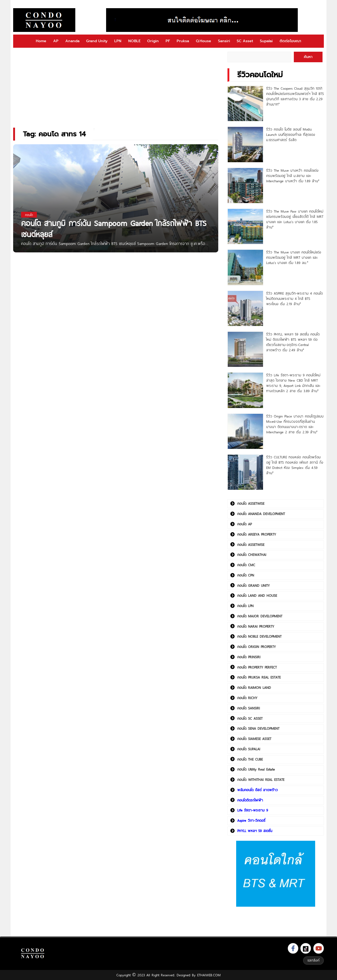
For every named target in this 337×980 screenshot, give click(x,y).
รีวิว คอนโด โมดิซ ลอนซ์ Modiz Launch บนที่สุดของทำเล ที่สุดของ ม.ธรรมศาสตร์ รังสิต (291, 134)
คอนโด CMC (246, 565)
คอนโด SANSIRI (249, 708)
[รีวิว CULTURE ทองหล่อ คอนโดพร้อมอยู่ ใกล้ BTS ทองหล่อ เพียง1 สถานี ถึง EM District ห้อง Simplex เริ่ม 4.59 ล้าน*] (245, 472)
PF (168, 41)
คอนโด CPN (246, 575)
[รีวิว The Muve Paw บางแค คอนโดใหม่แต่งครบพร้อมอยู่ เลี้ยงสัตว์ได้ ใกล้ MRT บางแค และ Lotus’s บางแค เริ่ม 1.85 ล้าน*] (245, 226)
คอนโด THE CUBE (250, 759)
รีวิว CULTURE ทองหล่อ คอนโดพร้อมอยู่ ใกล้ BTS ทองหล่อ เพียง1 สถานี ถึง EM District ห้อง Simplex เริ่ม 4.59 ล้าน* (295, 465)
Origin (153, 41)
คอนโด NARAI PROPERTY (256, 626)
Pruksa (183, 41)
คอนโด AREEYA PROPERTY (257, 534)
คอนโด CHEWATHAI (252, 555)
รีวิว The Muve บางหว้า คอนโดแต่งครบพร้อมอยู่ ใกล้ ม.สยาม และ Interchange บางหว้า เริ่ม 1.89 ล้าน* (293, 176)
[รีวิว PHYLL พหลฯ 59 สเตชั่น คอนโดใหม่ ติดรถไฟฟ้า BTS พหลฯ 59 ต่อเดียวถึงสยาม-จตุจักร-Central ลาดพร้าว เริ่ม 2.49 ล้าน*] (245, 349)
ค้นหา (308, 57)
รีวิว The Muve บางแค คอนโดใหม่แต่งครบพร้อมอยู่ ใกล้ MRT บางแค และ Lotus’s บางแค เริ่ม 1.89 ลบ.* (294, 257)
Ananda (72, 41)
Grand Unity (97, 41)
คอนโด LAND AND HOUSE (257, 595)
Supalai (266, 41)
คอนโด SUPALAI (249, 749)
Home (41, 41)
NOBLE (134, 41)
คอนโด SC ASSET (250, 718)
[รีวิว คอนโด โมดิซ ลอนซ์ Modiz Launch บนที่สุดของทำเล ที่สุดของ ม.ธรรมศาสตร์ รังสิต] (245, 144)
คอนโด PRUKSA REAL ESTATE (259, 677)
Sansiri (224, 41)
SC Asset (245, 41)
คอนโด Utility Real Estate (256, 769)
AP (56, 41)
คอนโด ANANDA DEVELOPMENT (261, 514)
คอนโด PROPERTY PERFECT (257, 667)
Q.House (204, 41)
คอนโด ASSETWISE (251, 503)
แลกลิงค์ (313, 960)
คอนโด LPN (245, 606)
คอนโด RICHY (247, 698)
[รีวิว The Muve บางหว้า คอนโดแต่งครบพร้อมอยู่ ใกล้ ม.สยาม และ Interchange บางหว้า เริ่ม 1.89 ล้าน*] (245, 186)
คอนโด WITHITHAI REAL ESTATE (261, 780)
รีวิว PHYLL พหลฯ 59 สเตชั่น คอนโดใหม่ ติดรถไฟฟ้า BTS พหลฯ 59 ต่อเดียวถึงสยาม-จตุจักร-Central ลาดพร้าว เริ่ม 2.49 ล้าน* (293, 342)
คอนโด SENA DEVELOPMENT (258, 728)
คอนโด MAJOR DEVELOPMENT (260, 616)
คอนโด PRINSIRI (249, 657)
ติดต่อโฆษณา (290, 41)
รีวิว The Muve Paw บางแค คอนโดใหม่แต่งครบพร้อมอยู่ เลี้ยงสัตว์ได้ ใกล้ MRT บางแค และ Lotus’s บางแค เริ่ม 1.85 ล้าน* (295, 219)
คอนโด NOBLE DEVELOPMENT (259, 636)
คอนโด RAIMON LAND (254, 688)
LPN (118, 41)
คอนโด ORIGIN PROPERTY (256, 647)
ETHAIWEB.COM (209, 975)
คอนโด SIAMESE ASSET (254, 739)
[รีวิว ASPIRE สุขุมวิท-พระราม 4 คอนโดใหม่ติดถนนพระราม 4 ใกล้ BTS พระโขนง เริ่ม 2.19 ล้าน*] (245, 308)
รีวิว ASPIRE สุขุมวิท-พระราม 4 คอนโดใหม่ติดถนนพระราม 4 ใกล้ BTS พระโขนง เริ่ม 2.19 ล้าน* (294, 299)
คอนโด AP (244, 524)
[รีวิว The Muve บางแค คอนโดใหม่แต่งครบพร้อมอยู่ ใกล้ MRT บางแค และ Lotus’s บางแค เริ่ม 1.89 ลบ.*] (245, 267)
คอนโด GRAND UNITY (253, 585)
